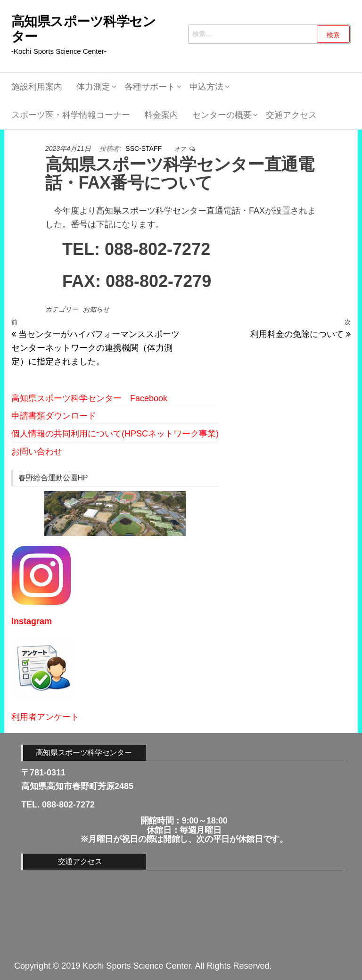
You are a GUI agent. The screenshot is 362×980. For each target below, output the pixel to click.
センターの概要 (222, 115)
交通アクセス (291, 115)
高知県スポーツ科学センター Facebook (89, 398)
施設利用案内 (37, 87)
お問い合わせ (37, 452)
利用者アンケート (45, 717)
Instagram (32, 621)
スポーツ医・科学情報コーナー (71, 115)
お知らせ (96, 309)
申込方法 (206, 87)
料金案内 (161, 115)
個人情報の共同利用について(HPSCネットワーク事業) (115, 434)
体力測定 (93, 87)
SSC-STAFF (144, 148)
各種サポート (150, 87)
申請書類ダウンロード (54, 416)
